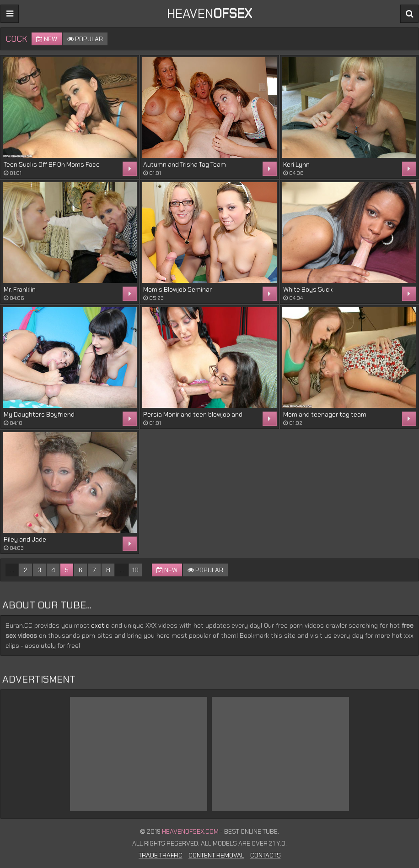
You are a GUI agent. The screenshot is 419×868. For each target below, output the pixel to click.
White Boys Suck (308, 289)
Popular (85, 39)
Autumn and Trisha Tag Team (185, 164)
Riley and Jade (25, 539)
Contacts (266, 855)
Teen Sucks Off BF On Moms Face (52, 164)
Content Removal (216, 855)
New (47, 39)
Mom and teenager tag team (325, 414)
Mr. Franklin (20, 289)
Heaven (209, 14)
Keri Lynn (296, 164)
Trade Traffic (161, 855)
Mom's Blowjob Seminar (177, 289)
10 (135, 570)
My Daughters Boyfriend (39, 414)
